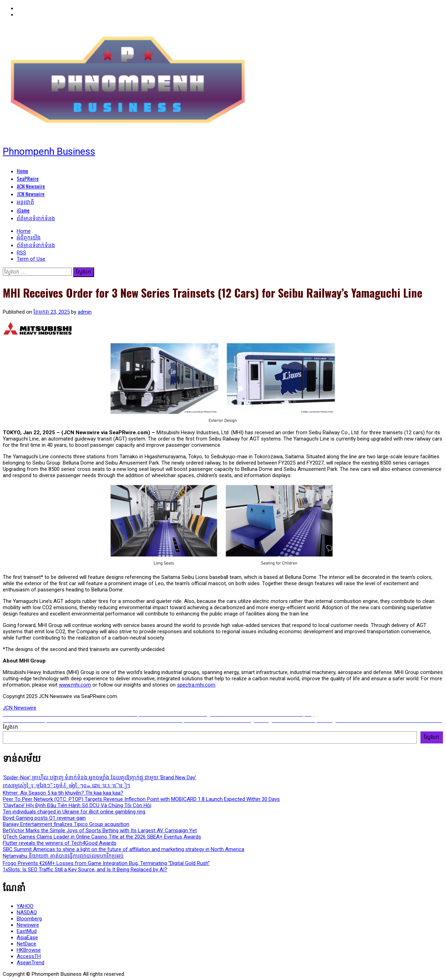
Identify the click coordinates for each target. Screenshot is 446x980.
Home (22, 171)
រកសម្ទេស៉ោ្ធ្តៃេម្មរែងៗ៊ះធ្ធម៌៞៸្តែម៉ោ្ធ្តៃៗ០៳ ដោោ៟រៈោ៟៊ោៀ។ (67, 786)
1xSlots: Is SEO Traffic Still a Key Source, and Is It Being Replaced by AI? (85, 870)
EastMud (27, 931)
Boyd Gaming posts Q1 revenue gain (44, 818)
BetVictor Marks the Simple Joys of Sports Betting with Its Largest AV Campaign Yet (100, 830)
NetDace (26, 944)
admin (85, 312)
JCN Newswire (31, 194)
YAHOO (25, 906)
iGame (23, 210)
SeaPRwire (28, 178)
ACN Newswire (31, 186)
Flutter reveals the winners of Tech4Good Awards (60, 843)
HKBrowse (29, 950)
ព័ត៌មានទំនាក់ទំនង (36, 218)
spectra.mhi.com (196, 685)
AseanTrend (30, 963)
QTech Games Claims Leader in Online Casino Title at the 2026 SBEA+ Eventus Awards (102, 837)
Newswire (28, 925)
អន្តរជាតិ (25, 201)
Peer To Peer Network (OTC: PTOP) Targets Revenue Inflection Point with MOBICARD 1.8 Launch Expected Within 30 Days (141, 799)
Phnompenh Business (49, 151)
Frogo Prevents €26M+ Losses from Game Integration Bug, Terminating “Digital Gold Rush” (106, 863)
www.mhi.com (75, 685)
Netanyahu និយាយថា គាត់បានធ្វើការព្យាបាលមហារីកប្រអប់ (63, 856)
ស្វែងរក (10, 727)
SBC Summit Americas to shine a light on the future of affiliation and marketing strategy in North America (124, 849)
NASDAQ (27, 912)
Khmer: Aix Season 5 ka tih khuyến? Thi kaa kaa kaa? (63, 793)
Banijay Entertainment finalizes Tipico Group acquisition (66, 824)
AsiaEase (27, 937)
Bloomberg (29, 919)
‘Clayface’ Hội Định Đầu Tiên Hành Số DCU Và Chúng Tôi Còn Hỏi (77, 805)
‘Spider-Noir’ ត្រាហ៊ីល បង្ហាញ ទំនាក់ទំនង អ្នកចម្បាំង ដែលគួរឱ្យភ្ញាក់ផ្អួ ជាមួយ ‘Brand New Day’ (99, 778)
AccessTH (29, 956)
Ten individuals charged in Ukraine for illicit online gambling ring (74, 812)
